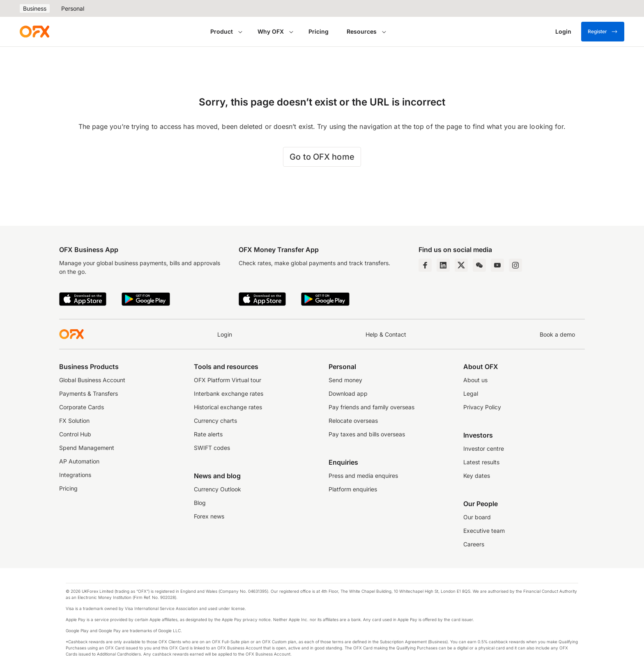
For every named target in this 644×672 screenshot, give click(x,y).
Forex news (209, 516)
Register (603, 32)
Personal (73, 8)
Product (222, 31)
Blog (200, 503)
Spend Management (87, 448)
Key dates (477, 476)
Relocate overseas (353, 421)
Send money (345, 380)
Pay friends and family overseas (371, 407)
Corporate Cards (82, 407)
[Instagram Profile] (515, 265)
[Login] (563, 32)
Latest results (481, 462)
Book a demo (557, 334)
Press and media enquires (363, 476)
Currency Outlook (217, 489)
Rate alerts (208, 434)
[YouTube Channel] (497, 265)
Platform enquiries (353, 489)
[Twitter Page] (461, 265)
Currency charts (215, 421)
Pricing (319, 31)
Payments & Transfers (89, 393)
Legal (471, 393)
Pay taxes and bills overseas (367, 434)
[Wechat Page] (479, 265)
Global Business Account (92, 380)
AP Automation (79, 461)
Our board (477, 517)
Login (225, 334)
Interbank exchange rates (229, 393)
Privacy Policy (482, 407)
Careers (474, 544)
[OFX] (34, 32)
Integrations (75, 475)
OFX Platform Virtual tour (228, 380)
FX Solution (74, 421)
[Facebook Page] (425, 265)
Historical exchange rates (228, 407)
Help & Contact (386, 334)
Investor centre (484, 448)
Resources (362, 31)
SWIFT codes (212, 448)
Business (35, 8)
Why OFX (271, 31)
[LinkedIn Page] (443, 265)
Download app (348, 393)
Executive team (484, 531)
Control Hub (75, 434)
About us (475, 380)
